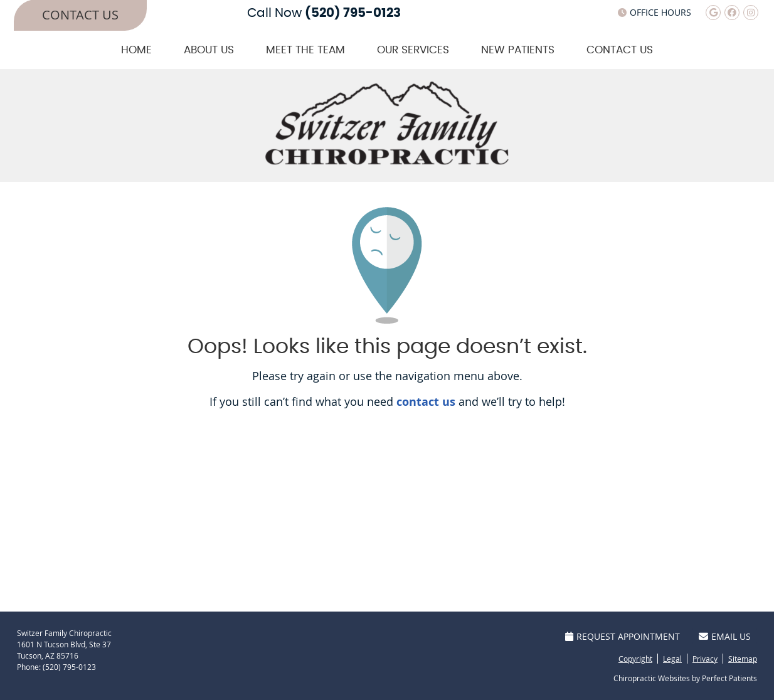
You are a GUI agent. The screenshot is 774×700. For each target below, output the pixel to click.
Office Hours (655, 12)
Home (136, 50)
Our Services (413, 50)
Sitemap (743, 659)
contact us (426, 402)
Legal (672, 659)
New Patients (518, 50)
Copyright (635, 659)
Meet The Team (305, 50)
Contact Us (620, 50)
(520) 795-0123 (353, 13)
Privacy (705, 659)
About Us (209, 50)
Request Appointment (623, 636)
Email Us (725, 636)
